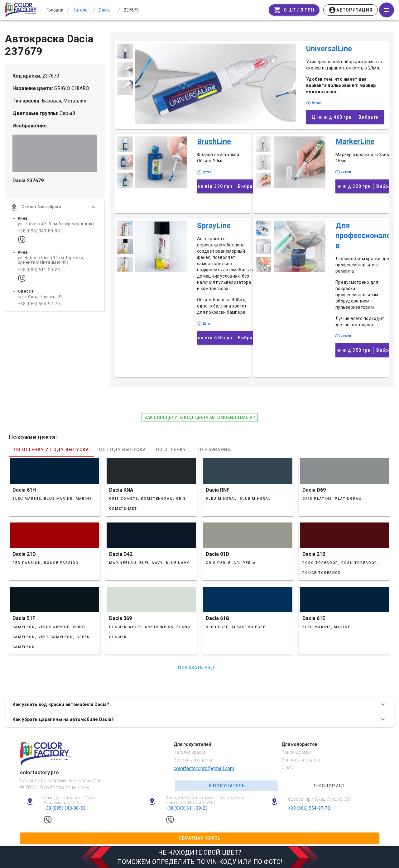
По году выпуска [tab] (122, 450)
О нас (287, 767)
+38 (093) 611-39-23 (39, 270)
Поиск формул (297, 752)
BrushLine (214, 141)
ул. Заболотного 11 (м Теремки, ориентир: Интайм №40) (51, 260)
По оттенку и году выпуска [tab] (51, 450)
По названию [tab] (214, 450)
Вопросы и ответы (193, 760)
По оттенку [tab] (171, 450)
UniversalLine (329, 49)
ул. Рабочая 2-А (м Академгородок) (56, 224)
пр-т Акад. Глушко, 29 (40, 297)
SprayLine (214, 226)
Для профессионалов (363, 236)
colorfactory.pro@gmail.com (204, 768)
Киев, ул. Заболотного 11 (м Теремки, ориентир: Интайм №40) (206, 800)
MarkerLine (355, 141)
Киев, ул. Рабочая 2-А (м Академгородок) (69, 800)
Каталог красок (190, 752)
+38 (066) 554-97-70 (39, 304)
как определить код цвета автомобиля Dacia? (200, 417)
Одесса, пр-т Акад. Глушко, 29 (319, 799)
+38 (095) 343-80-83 (39, 231)
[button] (55, 207)
